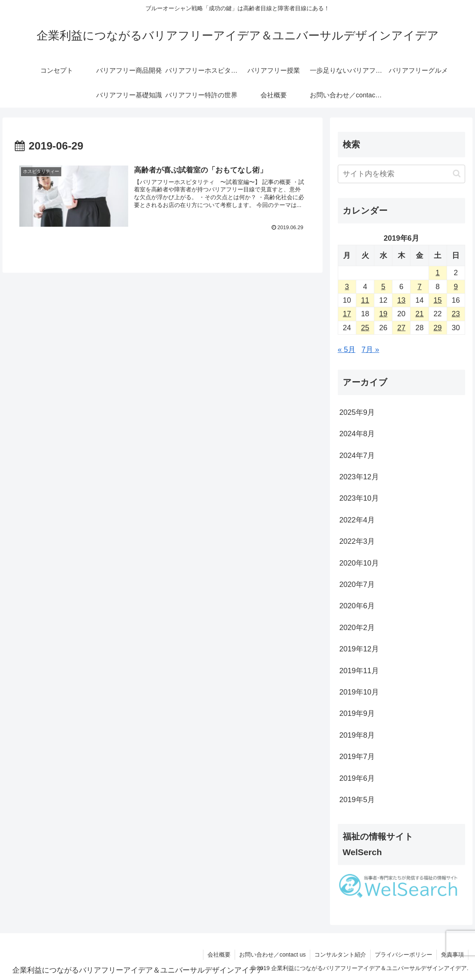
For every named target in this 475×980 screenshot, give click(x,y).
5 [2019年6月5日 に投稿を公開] (383, 287)
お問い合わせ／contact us (272, 955)
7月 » (370, 350)
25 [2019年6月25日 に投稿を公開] (365, 328)
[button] (457, 174)
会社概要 (219, 955)
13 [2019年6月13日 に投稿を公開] (401, 300)
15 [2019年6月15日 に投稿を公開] (438, 300)
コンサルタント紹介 (340, 955)
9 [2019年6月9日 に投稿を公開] (456, 287)
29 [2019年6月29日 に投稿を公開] (438, 328)
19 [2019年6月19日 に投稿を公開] (383, 314)
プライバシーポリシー (404, 955)
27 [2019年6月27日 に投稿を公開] (401, 328)
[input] (401, 174)
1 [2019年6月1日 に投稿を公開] (438, 273)
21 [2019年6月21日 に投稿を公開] (420, 314)
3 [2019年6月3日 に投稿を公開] (347, 287)
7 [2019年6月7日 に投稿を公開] (420, 287)
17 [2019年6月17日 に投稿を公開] (347, 314)
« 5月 (347, 350)
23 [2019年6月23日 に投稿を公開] (456, 314)
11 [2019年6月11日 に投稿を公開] (365, 300)
